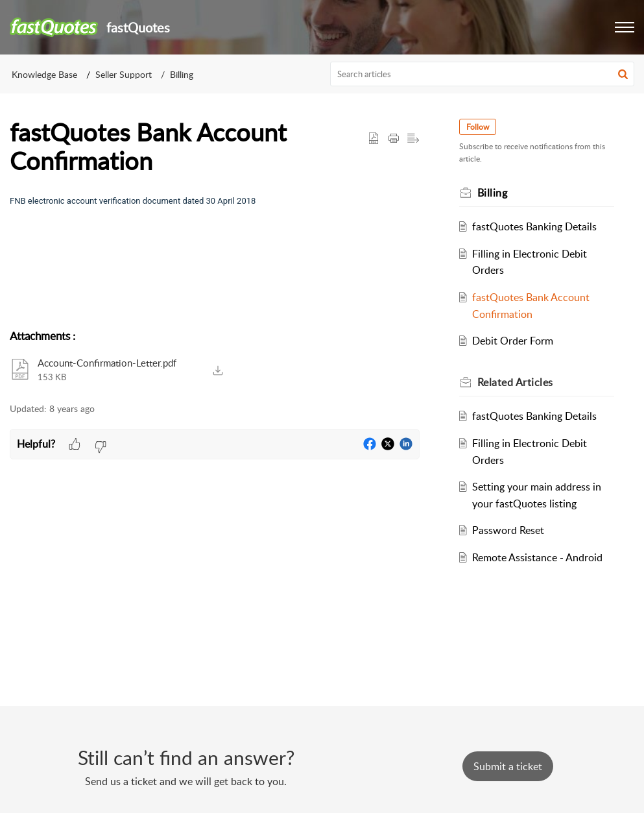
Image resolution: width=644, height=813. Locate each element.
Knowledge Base (44, 74)
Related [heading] (517, 382)
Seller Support (124, 74)
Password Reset (511, 530)
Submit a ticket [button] (508, 766)
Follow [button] (480, 127)
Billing (182, 74)
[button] (625, 27)
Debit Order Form (515, 341)
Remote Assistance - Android (540, 557)
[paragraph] (215, 200)
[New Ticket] (508, 766)
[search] (482, 74)
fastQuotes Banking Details (537, 226)
